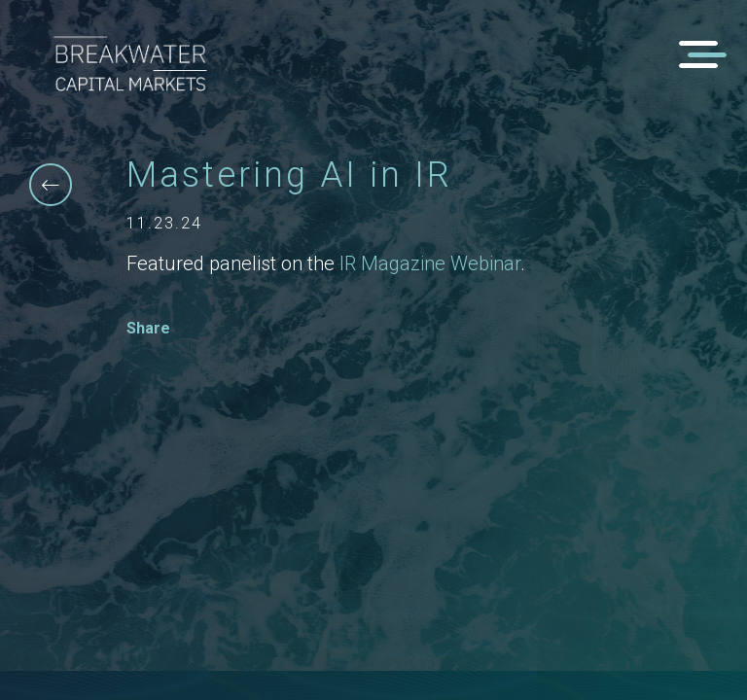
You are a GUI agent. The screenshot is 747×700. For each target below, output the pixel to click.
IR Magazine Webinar (430, 263)
